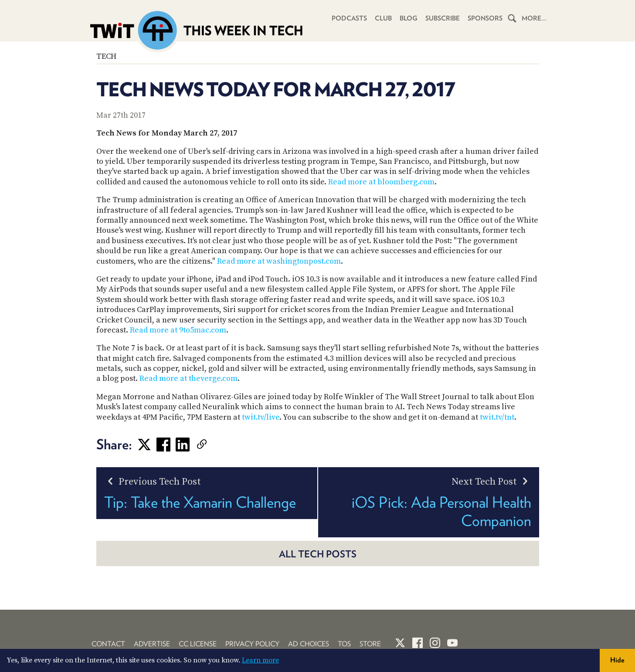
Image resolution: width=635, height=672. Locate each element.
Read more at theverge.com (188, 378)
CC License (198, 644)
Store (370, 644)
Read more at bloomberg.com (381, 182)
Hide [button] (617, 660)
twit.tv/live (261, 417)
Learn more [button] (260, 660)
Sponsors (485, 18)
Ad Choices (309, 644)
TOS (344, 644)
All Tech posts (318, 554)
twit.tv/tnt (497, 417)
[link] (215, 445)
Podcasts (349, 18)
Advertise (152, 644)
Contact (108, 644)
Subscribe (443, 18)
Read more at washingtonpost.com (279, 261)
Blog (409, 18)
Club (383, 18)
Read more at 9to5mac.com (178, 330)
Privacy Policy (252, 644)
